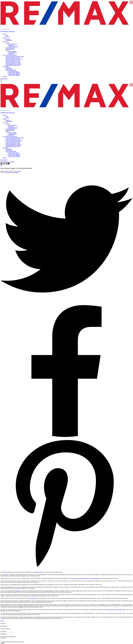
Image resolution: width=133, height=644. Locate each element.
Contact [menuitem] (8, 37)
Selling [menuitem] (7, 50)
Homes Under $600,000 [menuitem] (14, 75)
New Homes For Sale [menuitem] (13, 71)
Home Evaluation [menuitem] (12, 52)
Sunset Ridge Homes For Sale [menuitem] (13, 65)
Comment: (3, 638)
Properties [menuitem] (6, 66)
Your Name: (3, 631)
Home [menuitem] (5, 34)
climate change (38, 572)
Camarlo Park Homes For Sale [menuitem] (13, 58)
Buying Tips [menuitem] (11, 45)
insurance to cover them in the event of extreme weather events (86, 578)
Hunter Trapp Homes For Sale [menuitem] (13, 60)
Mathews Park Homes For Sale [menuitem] (13, 63)
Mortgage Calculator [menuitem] (13, 47)
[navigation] (66, 123)
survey (7, 575)
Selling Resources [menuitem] (13, 53)
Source (2, 621)
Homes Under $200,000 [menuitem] (14, 73)
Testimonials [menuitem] (9, 40)
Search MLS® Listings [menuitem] (11, 70)
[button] (4, 79)
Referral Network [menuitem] (10, 49)
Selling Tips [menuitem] (11, 54)
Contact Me (12, 162)
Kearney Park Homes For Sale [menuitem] (13, 62)
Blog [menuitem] (7, 35)
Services (5, 42)
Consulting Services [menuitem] (11, 48)
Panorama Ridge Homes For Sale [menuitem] (14, 64)
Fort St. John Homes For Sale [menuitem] (10, 55)
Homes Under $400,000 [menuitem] (14, 74)
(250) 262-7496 (4, 79)
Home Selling (15, 172)
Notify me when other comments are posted (12, 642)
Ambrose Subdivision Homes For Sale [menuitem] (15, 57)
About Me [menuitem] (8, 39)
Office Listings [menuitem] (9, 69)
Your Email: (3, 634)
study (17, 591)
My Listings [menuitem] (8, 68)
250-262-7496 (6, 162)
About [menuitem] (5, 38)
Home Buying (9, 172)
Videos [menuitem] (5, 76)
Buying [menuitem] (7, 43)
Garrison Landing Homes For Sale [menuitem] (14, 59)
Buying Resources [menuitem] (13, 44)
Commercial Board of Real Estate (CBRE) (115, 610)
